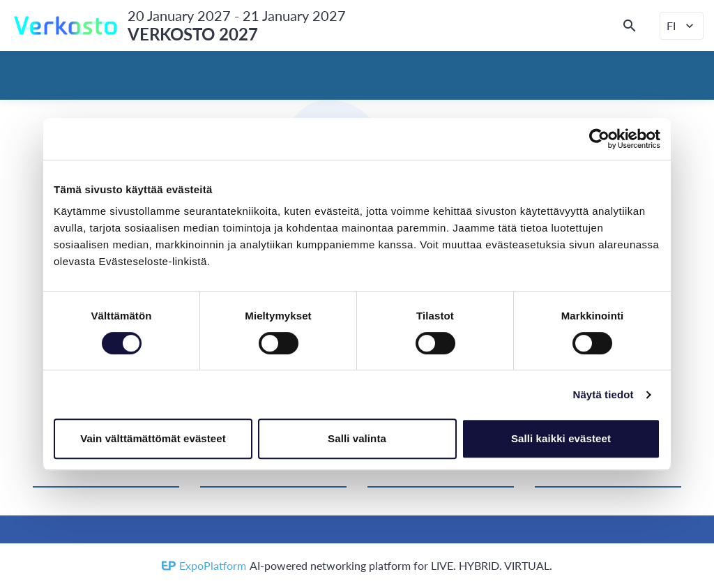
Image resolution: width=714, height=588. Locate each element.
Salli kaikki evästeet (561, 438)
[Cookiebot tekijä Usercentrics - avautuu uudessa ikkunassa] (599, 139)
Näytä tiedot (603, 394)
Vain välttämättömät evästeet (153, 438)
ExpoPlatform (213, 565)
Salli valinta (357, 438)
